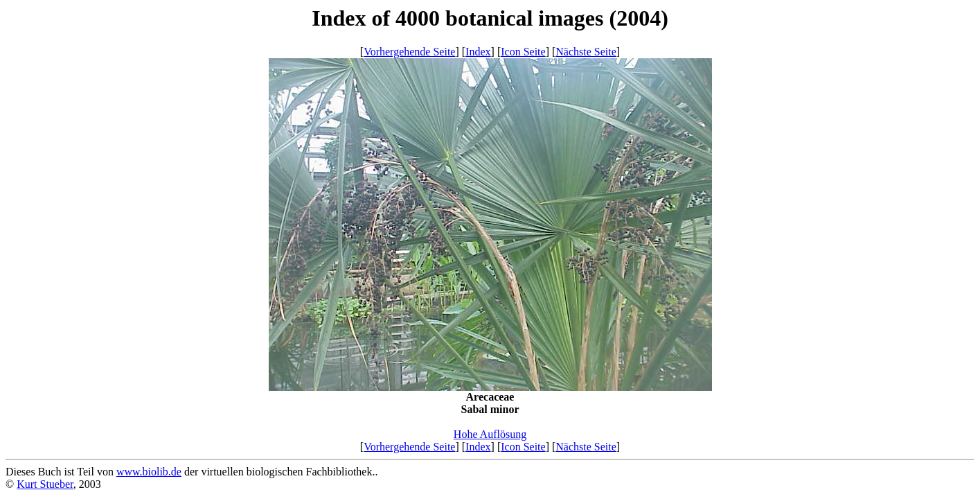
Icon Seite (523, 52)
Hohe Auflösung (490, 434)
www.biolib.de (149, 472)
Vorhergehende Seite (409, 52)
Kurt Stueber (45, 484)
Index (478, 52)
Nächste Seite (586, 52)
